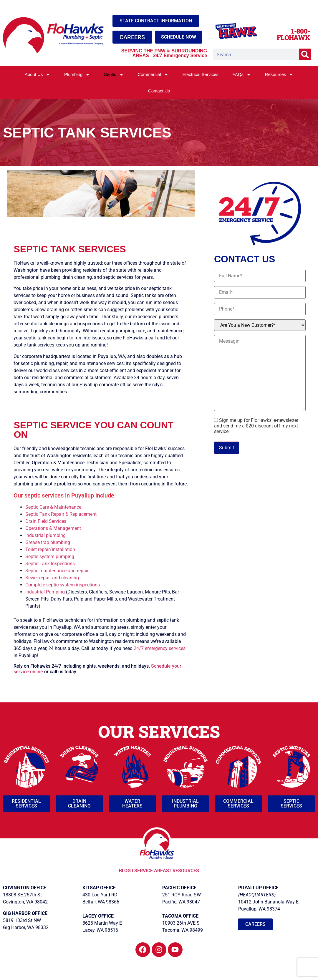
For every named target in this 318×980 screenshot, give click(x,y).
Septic (114, 75)
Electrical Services (201, 74)
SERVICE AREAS (152, 871)
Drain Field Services (46, 521)
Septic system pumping (50, 557)
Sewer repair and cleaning (52, 578)
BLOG (125, 871)
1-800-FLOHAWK (293, 34)
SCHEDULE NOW (179, 37)
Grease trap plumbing (48, 542)
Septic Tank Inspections (50, 564)
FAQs (242, 75)
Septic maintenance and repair (57, 571)
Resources (279, 75)
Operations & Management (53, 528)
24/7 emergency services (160, 648)
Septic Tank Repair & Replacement (61, 514)
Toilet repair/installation (50, 549)
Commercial (153, 75)
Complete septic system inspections (63, 585)
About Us (38, 75)
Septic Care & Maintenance (53, 507)
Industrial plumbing (45, 535)
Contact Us (159, 91)
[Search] (305, 54)
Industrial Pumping (45, 592)
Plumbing (77, 75)
